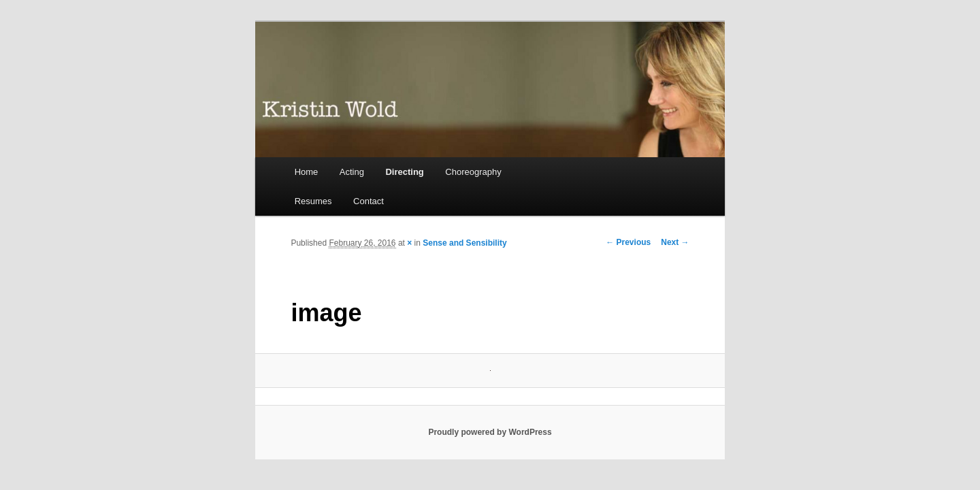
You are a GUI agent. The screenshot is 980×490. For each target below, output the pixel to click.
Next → (675, 242)
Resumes (313, 201)
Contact (369, 201)
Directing (404, 172)
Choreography (473, 172)
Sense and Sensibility (464, 243)
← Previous (628, 242)
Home (307, 172)
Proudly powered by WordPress (490, 432)
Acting (352, 172)
